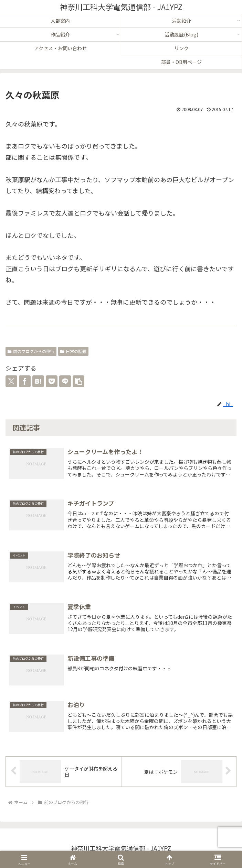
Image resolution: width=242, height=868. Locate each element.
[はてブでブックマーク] (38, 381)
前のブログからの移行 (31, 351)
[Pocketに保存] (52, 381)
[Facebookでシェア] (25, 381)
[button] (78, 381)
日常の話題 (73, 351)
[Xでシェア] (11, 381)
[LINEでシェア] (65, 381)
